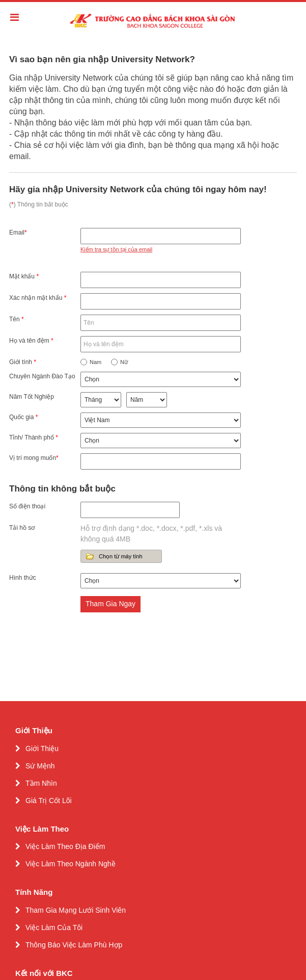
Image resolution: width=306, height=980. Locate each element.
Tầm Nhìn (41, 783)
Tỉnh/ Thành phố (34, 437)
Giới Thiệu (42, 749)
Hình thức (23, 578)
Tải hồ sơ (22, 528)
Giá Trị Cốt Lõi (49, 801)
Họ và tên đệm (31, 341)
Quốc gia (23, 417)
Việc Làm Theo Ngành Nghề (71, 864)
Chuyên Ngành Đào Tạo (42, 376)
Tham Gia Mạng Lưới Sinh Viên (76, 910)
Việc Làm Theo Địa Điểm (65, 846)
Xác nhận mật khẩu (38, 298)
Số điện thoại (27, 506)
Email (18, 233)
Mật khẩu (24, 276)
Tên (17, 319)
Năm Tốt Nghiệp (32, 397)
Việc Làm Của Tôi (54, 927)
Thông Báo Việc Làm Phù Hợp (74, 945)
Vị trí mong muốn (34, 458)
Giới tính (23, 362)
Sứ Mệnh (40, 766)
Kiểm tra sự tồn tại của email (116, 249)
